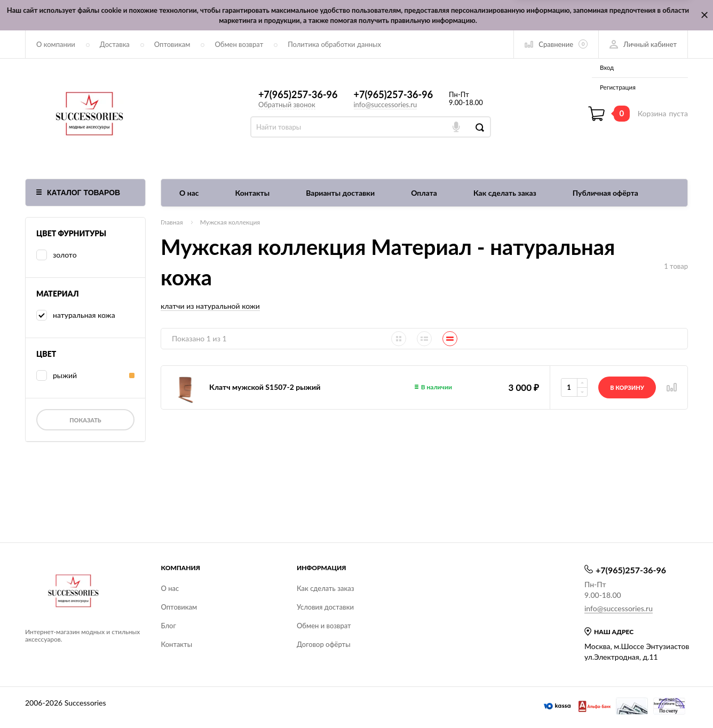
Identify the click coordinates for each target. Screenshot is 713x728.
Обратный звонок (287, 105)
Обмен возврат (239, 44)
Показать (85, 420)
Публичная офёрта (605, 193)
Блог (169, 626)
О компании (56, 44)
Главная (172, 222)
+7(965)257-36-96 (298, 94)
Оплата (424, 193)
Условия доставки (325, 607)
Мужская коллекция (230, 222)
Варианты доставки (340, 193)
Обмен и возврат (324, 626)
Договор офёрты (324, 644)
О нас (189, 193)
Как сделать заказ (505, 193)
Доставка (115, 44)
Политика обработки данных (334, 44)
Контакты (253, 193)
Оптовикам (172, 44)
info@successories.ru (386, 105)
